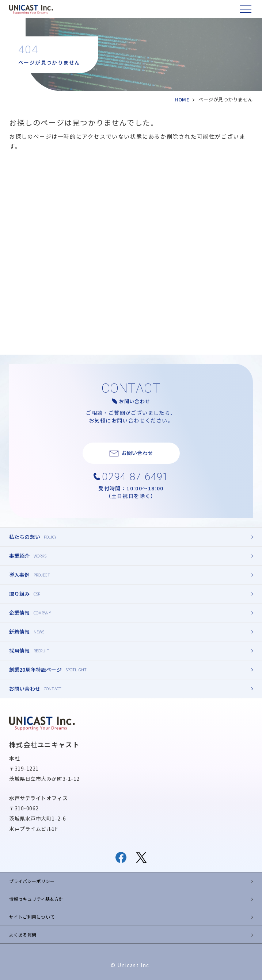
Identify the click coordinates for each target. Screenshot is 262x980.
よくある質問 (23, 935)
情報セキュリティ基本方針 (36, 899)
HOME (182, 99)
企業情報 (20, 613)
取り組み (20, 594)
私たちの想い (25, 537)
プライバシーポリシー (32, 881)
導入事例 (20, 575)
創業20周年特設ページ (35, 670)
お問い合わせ (25, 688)
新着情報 (20, 632)
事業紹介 (20, 556)
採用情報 (20, 651)
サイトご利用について (32, 917)
